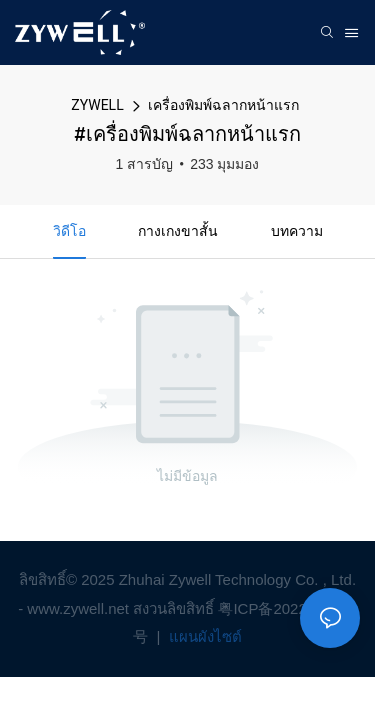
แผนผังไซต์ (203, 636)
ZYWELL (97, 105)
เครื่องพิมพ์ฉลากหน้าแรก (223, 105)
